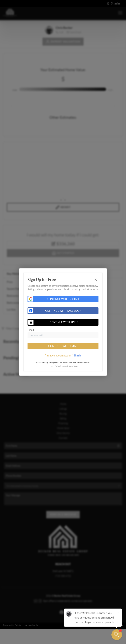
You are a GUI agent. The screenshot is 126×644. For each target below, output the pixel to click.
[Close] (119, 612)
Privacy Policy (54, 366)
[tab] (63, 355)
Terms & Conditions (70, 366)
